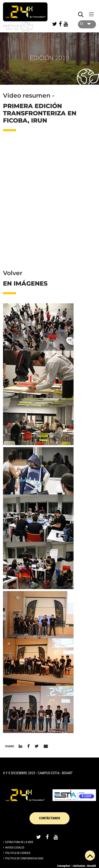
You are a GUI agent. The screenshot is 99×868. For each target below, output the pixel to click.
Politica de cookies (18, 853)
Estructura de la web (19, 842)
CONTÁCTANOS (50, 818)
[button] (38, 327)
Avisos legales (15, 847)
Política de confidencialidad (24, 858)
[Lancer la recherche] (81, 14)
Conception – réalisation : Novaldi (77, 866)
